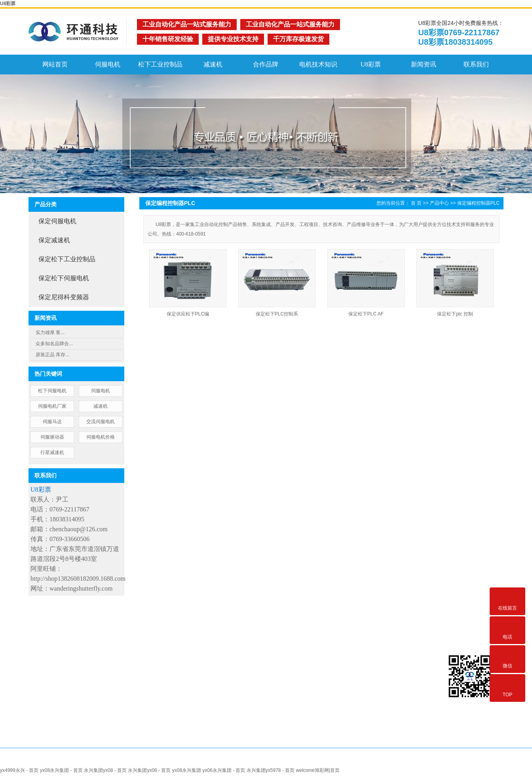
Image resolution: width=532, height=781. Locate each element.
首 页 (416, 203)
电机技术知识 (318, 64)
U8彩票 (8, 4)
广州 (365, 761)
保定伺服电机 (57, 221)
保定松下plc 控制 (455, 314)
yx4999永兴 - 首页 (19, 770)
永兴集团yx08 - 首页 (105, 770)
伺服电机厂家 (52, 406)
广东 (394, 761)
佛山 (337, 761)
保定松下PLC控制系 (277, 314)
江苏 (279, 761)
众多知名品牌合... (54, 344)
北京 (322, 761)
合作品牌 (266, 64)
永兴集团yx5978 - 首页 (271, 770)
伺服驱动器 (52, 437)
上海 (293, 761)
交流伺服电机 (101, 422)
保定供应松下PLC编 (188, 314)
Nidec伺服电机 (200, 678)
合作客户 (253, 655)
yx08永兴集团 (187, 770)
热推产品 (218, 761)
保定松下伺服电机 (64, 278)
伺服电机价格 (101, 437)
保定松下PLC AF (366, 314)
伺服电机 (108, 64)
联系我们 (476, 64)
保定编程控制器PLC (478, 203)
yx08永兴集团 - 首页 (61, 770)
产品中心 (439, 203)
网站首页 (55, 64)
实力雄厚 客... (50, 333)
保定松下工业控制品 (67, 259)
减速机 (213, 64)
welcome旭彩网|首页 (318, 770)
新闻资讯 (424, 64)
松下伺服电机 (52, 391)
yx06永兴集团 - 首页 (224, 770)
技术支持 (251, 666)
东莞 (351, 761)
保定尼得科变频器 (64, 297)
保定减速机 (54, 240)
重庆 (409, 761)
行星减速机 (52, 452)
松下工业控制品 (160, 64)
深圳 (380, 761)
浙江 (308, 761)
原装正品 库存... (52, 355)
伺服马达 (52, 422)
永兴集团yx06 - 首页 (149, 770)
